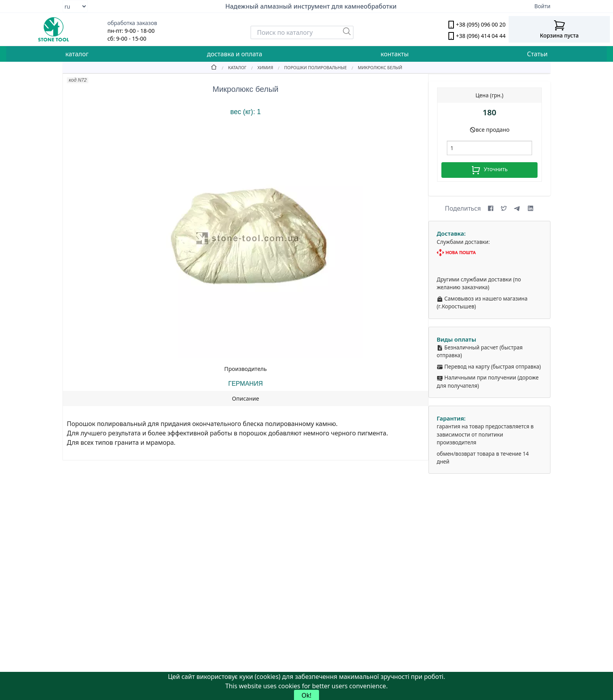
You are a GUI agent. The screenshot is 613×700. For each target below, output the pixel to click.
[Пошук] (347, 31)
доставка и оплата (234, 54)
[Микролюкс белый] (375, 67)
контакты (394, 54)
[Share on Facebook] (491, 208)
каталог (77, 54)
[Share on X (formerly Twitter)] (504, 208)
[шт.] (489, 148)
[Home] (214, 67)
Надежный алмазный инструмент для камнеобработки (311, 6)
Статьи (537, 54)
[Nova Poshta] (489, 253)
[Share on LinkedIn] (531, 208)
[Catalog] (232, 67)
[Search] (302, 32)
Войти (542, 6)
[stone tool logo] (54, 29)
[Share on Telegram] (517, 208)
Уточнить (489, 170)
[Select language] (75, 6)
